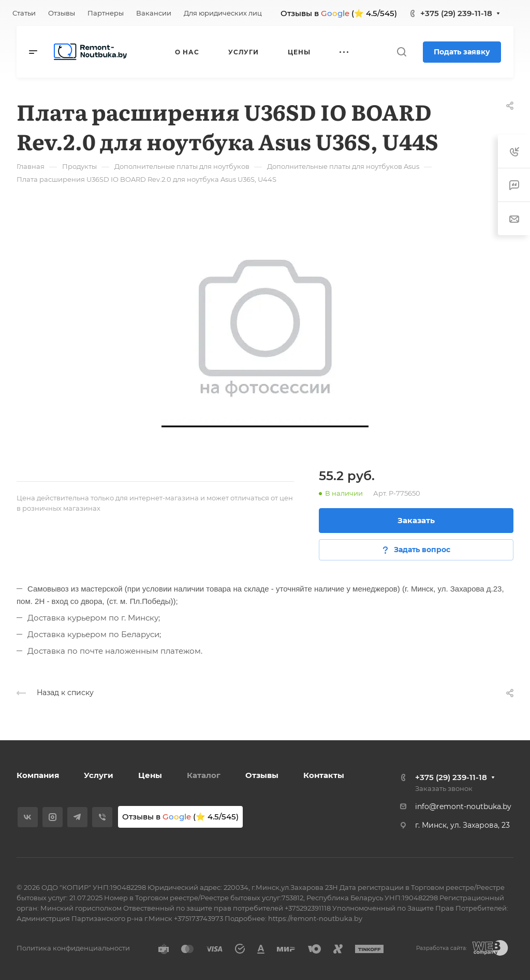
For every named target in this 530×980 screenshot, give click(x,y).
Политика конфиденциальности (73, 948)
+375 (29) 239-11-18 (456, 13)
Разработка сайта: (441, 948)
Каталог (204, 775)
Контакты (324, 775)
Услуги (99, 775)
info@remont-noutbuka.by (463, 806)
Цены (150, 775)
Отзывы (262, 775)
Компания (38, 775)
